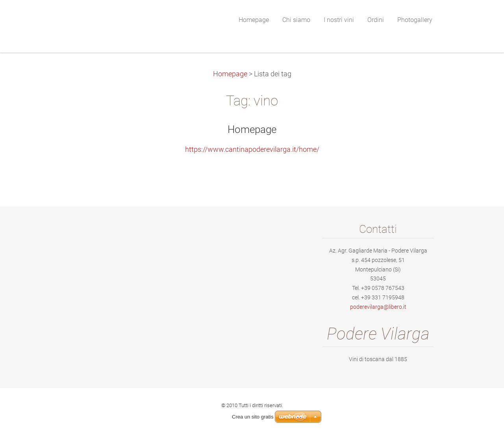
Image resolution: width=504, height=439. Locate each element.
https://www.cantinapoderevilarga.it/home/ (252, 149)
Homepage (230, 74)
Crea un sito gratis (253, 417)
